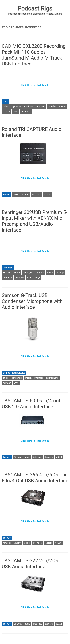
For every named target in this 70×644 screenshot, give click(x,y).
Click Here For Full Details (35, 85)
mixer (50, 273)
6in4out (18, 457)
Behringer (8, 267)
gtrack (28, 378)
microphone (52, 378)
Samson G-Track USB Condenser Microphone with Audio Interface (32, 301)
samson (7, 383)
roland (47, 195)
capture (25, 195)
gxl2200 (17, 106)
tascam (49, 457)
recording (26, 112)
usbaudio (20, 278)
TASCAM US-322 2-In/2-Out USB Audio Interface (31, 564)
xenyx (37, 278)
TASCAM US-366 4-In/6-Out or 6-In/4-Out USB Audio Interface (35, 478)
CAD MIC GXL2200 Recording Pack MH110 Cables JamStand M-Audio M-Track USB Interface (34, 55)
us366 (59, 543)
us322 (59, 624)
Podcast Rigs (35, 8)
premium (7, 278)
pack (15, 112)
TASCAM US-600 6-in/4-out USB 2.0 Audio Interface (31, 404)
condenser (17, 378)
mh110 (62, 106)
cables (6, 106)
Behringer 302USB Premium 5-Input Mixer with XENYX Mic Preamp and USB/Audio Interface (34, 221)
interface (28, 106)
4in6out (7, 543)
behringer (28, 273)
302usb (7, 273)
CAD (5, 101)
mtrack (6, 112)
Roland (6, 195)
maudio (52, 106)
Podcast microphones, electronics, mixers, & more (35, 14)
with (29, 278)
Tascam (7, 457)
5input (17, 273)
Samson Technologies (14, 373)
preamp (60, 273)
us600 (59, 457)
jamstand (40, 106)
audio (16, 195)
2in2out (18, 624)
